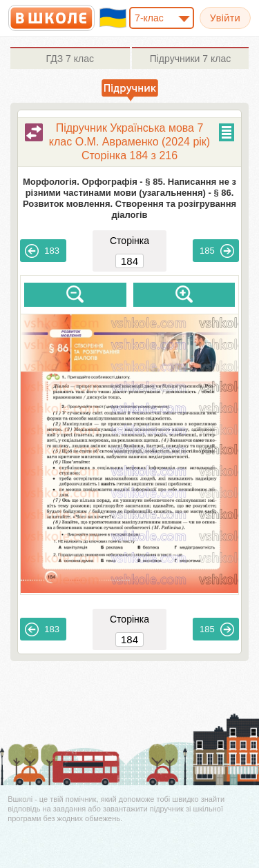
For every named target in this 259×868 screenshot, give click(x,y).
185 (217, 251)
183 (42, 251)
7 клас (70, 59)
